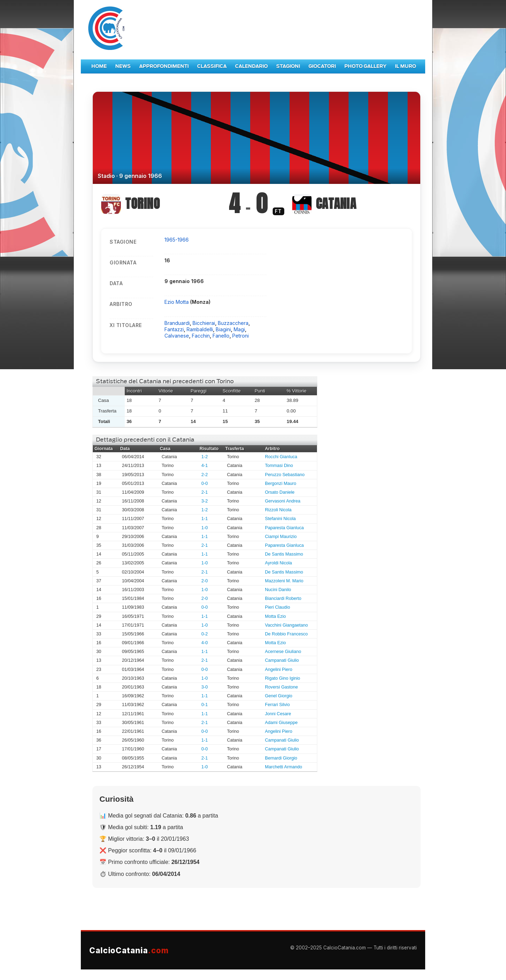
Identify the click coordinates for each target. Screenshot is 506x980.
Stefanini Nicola (280, 519)
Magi (239, 329)
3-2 (205, 501)
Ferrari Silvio (277, 705)
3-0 (205, 687)
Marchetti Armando (284, 767)
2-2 (205, 475)
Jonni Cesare (278, 714)
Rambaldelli (200, 329)
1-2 (205, 457)
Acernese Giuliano (283, 652)
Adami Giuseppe (281, 723)
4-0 (205, 643)
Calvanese (177, 336)
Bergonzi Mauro (281, 483)
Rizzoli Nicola (278, 510)
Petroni (241, 336)
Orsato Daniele (280, 492)
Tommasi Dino (279, 466)
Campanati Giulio (282, 660)
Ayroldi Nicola (278, 563)
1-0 (205, 528)
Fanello (221, 336)
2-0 (205, 581)
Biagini (223, 329)
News (123, 66)
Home (99, 66)
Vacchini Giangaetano (286, 625)
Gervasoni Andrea (283, 501)
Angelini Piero (279, 670)
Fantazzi (174, 329)
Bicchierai (204, 323)
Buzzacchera (233, 323)
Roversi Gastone (281, 687)
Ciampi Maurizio (281, 537)
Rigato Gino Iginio (283, 678)
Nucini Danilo (278, 590)
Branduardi (177, 323)
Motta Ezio (275, 616)
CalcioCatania (129, 950)
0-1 (205, 705)
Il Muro (406, 66)
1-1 (205, 519)
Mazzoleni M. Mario (284, 581)
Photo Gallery (365, 66)
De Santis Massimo (284, 554)
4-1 (205, 466)
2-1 (205, 492)
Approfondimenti (164, 66)
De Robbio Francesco (286, 634)
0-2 (205, 634)
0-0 (205, 483)
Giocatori (322, 66)
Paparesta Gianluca (284, 528)
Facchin (201, 336)
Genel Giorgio (279, 696)
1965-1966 (177, 240)
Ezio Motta (177, 302)
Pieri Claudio (277, 607)
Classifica (212, 66)
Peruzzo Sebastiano (285, 475)
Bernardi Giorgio (281, 758)
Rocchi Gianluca (281, 457)
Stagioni (288, 66)
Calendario (251, 66)
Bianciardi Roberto (283, 598)
